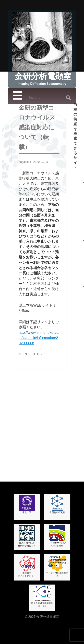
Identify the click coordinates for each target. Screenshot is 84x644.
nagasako (25, 162)
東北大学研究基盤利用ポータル (42, 576)
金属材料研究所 (57, 483)
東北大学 (27, 483)
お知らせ (39, 354)
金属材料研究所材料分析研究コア (27, 515)
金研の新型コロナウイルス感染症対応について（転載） (37, 127)
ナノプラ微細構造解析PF (57, 545)
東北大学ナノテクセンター (27, 545)
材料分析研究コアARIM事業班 (57, 515)
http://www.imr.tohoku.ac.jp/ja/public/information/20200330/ (39, 338)
